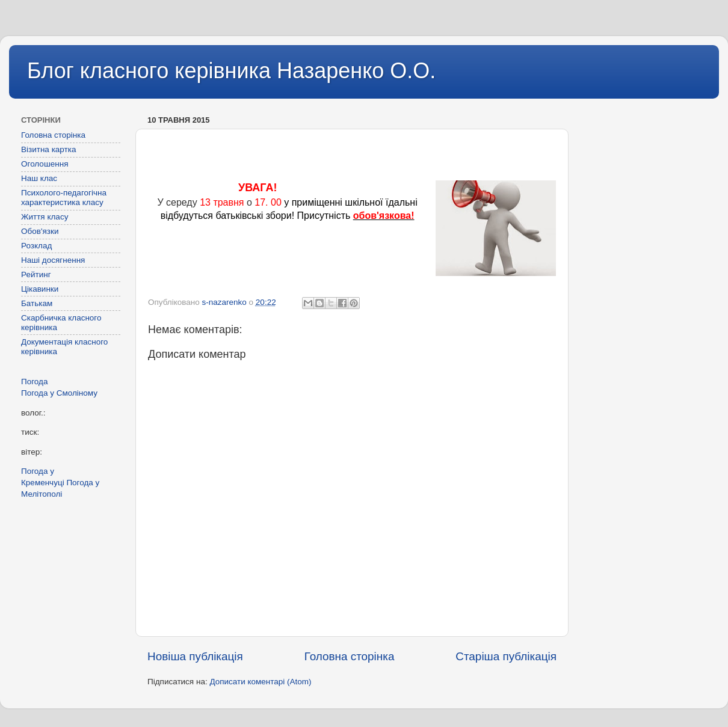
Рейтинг (36, 275)
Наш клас (39, 178)
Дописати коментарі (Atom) (260, 682)
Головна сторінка (350, 656)
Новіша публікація (195, 656)
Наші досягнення (53, 260)
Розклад (36, 246)
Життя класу (45, 217)
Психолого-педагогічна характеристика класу (64, 198)
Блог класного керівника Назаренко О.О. (231, 71)
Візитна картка (48, 149)
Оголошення (45, 164)
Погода (34, 382)
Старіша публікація (506, 656)
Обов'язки (40, 231)
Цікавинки (40, 289)
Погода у (59, 393)
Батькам (37, 303)
